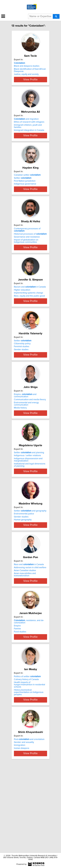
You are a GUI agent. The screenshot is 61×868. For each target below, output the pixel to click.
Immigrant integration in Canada (29, 137)
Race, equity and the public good (29, 323)
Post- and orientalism (29, 817)
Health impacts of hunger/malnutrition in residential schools (29, 762)
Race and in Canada (29, 628)
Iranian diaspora (22, 826)
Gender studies (21, 386)
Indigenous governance (25, 198)
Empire (17, 696)
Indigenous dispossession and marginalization (28, 510)
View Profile (30, 86)
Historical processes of (30, 257)
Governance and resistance (27, 260)
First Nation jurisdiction (25, 195)
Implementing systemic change (29, 320)
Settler (23, 192)
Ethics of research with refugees (29, 129)
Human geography (23, 575)
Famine (17, 700)
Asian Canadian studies (25, 634)
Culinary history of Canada (26, 757)
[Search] (56, 16)
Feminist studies (22, 383)
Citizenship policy (22, 380)
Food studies (20, 702)
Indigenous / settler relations (27, 506)
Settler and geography (30, 566)
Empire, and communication (25, 441)
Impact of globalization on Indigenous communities (26, 264)
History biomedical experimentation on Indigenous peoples (29, 770)
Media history (20, 453)
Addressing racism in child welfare (30, 631)
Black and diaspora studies (27, 66)
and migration (26, 126)
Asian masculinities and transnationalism (25, 638)
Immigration (20, 823)
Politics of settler (27, 754)
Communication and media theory (30, 445)
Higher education (22, 317)
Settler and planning (29, 503)
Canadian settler (27, 189)
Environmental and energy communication (26, 449)
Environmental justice (24, 569)
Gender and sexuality (24, 820)
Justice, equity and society (26, 74)
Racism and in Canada (30, 314)
